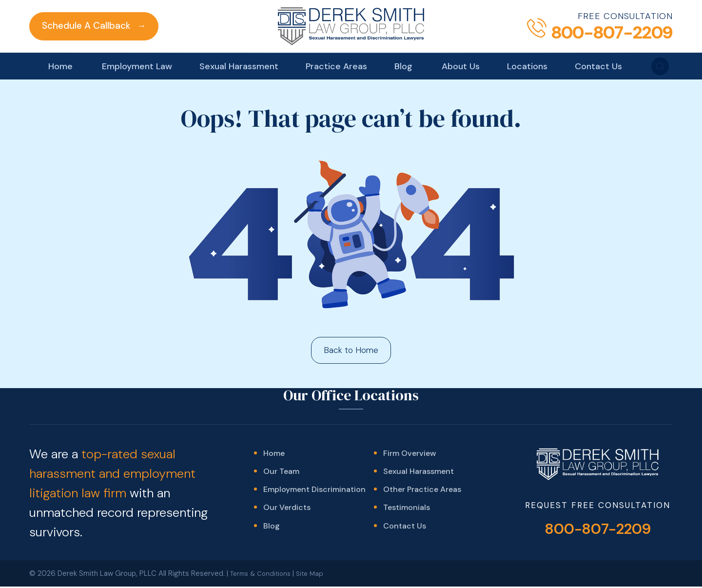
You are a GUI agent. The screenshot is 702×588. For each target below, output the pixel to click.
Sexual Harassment (239, 66)
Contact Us (598, 66)
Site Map (316, 576)
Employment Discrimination (314, 493)
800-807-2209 (598, 530)
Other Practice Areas (422, 493)
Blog (403, 66)
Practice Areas (336, 66)
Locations (527, 66)
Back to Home (351, 351)
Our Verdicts (287, 513)
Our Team (281, 474)
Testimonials (407, 513)
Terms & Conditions (263, 576)
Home (60, 66)
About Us (461, 66)
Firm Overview (409, 454)
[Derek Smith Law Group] (351, 26)
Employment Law (137, 66)
